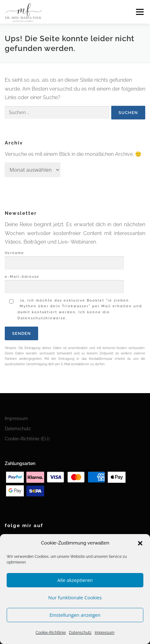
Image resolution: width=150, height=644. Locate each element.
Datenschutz (80, 633)
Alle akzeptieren (75, 580)
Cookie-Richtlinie (51, 633)
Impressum (105, 633)
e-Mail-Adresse (64, 282)
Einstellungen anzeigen (75, 615)
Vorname (64, 258)
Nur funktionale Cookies (75, 597)
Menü (140, 12)
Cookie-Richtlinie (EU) (27, 439)
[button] (140, 543)
